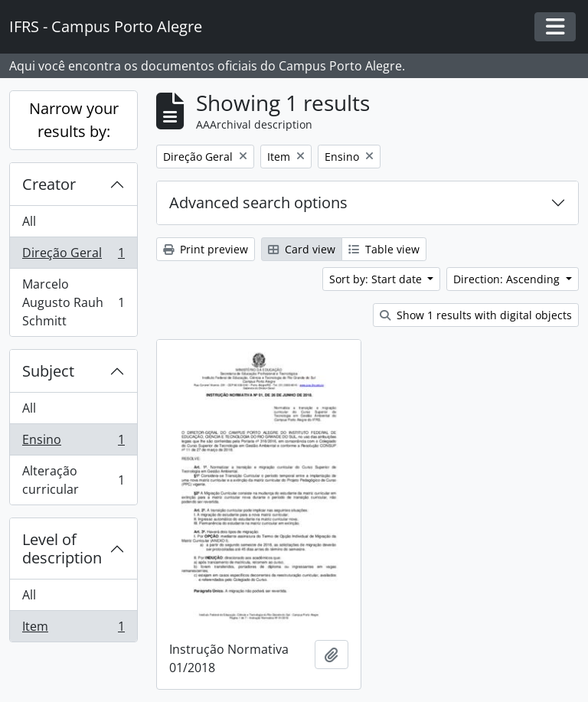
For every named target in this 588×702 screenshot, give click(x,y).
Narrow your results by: (74, 120)
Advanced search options (258, 202)
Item (73, 629)
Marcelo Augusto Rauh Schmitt (73, 302)
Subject (48, 371)
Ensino (73, 443)
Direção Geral (73, 256)
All (29, 221)
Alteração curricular (73, 480)
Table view (384, 249)
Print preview (206, 249)
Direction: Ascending (508, 279)
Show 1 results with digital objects (476, 315)
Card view (302, 249)
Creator (49, 184)
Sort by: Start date (377, 279)
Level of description (62, 549)
